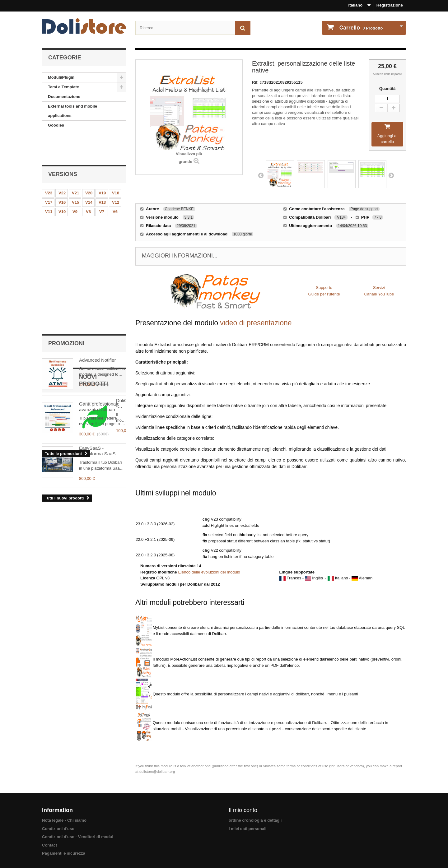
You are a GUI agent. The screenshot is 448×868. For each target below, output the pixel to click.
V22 (62, 168)
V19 (102, 168)
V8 (88, 186)
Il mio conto (243, 810)
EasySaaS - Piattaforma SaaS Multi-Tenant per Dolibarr (97, 411)
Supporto (324, 288)
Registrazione (390, 5)
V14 (89, 177)
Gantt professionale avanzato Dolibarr (99, 274)
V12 (116, 177)
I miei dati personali (247, 829)
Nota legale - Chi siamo (64, 820)
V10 (62, 186)
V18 (116, 168)
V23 (49, 168)
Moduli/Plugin (61, 77)
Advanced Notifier (97, 227)
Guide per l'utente (324, 294)
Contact (49, 845)
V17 (49, 177)
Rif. (256, 82)
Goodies (56, 125)
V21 (75, 168)
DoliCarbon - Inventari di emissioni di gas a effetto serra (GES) (102, 363)
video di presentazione (256, 323)
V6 (115, 186)
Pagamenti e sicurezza (64, 853)
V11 (49, 186)
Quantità (387, 88)
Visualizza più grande (189, 158)
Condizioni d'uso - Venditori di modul (78, 837)
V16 (62, 177)
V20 (89, 168)
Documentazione (64, 97)
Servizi (379, 288)
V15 (75, 177)
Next (391, 175)
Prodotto (361, 28)
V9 (75, 186)
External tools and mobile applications (72, 111)
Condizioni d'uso (58, 829)
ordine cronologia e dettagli (255, 820)
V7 (102, 186)
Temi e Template (63, 87)
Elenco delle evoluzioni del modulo (209, 572)
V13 (102, 177)
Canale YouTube (379, 294)
